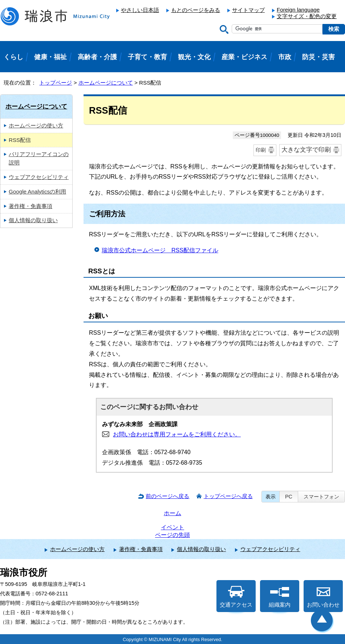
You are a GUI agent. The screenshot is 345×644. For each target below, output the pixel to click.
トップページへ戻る (228, 496)
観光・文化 (194, 57)
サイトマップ (248, 10)
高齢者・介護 (97, 57)
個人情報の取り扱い (33, 220)
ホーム (172, 513)
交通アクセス (236, 597)
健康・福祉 (50, 57)
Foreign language (298, 10)
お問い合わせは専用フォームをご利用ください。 (177, 434)
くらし (13, 57)
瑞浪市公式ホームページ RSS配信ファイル (160, 250)
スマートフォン (321, 497)
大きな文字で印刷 (306, 150)
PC (289, 497)
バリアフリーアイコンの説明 (39, 158)
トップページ (56, 83)
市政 (285, 57)
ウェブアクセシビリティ (39, 177)
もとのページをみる (196, 10)
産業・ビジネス (244, 57)
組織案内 (280, 597)
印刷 (261, 150)
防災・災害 (318, 57)
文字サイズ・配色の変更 (307, 16)
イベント (172, 527)
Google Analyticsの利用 (37, 191)
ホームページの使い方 (36, 125)
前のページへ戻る (167, 496)
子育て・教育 (147, 57)
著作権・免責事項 (31, 206)
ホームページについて (106, 83)
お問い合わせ (323, 597)
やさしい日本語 (140, 10)
